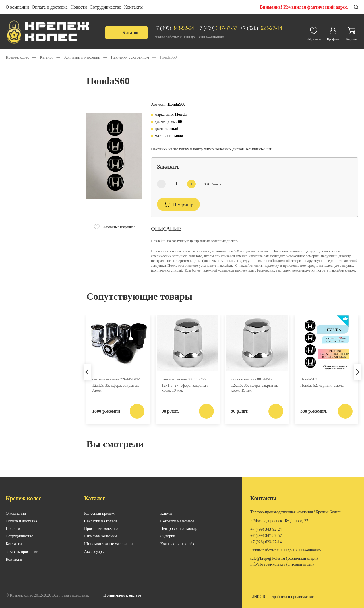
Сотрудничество (106, 7)
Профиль (333, 32)
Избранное (314, 33)
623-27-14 (261, 28)
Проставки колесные (102, 529)
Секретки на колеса (101, 521)
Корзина (352, 33)
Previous (87, 372)
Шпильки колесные (101, 536)
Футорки (168, 536)
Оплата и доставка (50, 7)
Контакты (133, 7)
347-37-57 (217, 28)
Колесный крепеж (99, 513)
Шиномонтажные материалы (109, 544)
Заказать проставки (22, 552)
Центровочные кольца (179, 529)
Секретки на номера (177, 521)
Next (357, 372)
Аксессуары (94, 552)
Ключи (166, 513)
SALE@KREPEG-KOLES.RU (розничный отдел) (284, 558)
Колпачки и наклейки (178, 544)
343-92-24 (174, 28)
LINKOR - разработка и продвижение (282, 597)
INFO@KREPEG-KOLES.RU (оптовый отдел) (282, 564)
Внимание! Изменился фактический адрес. (304, 7)
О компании (17, 7)
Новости (78, 7)
